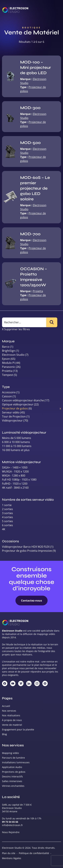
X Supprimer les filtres (16, 329)
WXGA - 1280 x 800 (14, 476)
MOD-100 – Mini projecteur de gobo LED (36, 68)
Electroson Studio (13, 355)
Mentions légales (12, 858)
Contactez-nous (32, 601)
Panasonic (9, 367)
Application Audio (12, 767)
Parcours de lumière (13, 758)
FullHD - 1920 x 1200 (15, 484)
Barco (6, 347)
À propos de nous (12, 720)
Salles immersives (12, 781)
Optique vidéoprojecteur (18, 404)
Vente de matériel (12, 725)
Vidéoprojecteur (12, 420)
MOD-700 (30, 234)
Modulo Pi (8, 363)
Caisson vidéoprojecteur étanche (23, 400)
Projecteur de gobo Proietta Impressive (27, 551)
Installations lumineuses (16, 762)
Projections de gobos (14, 772)
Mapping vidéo (10, 753)
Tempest (8, 375)
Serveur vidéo (11, 412)
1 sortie (7, 505)
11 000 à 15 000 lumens (17, 446)
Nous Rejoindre (11, 832)
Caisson (7, 396)
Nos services (9, 711)
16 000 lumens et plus (16, 450)
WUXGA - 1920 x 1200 (15, 472)
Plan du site (9, 853)
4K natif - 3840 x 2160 (15, 488)
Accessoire (9, 392)
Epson (6, 359)
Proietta (38, 291)
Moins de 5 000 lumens (17, 438)
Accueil (6, 706)
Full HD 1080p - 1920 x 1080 (19, 480)
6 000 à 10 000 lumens (16, 442)
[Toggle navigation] (56, 10)
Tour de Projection (14, 416)
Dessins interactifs (12, 776)
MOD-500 (30, 143)
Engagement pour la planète (18, 729)
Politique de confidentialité (34, 853)
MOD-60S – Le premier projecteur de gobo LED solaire (35, 188)
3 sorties (7, 513)
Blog (4, 734)
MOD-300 (30, 108)
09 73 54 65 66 (10, 822)
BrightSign (9, 351)
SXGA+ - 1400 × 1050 (15, 467)
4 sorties (7, 517)
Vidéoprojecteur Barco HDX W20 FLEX (26, 547)
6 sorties (7, 525)
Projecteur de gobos (15, 408)
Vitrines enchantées (13, 786)
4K (4, 529)
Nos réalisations (11, 715)
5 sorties (7, 521)
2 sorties (7, 509)
